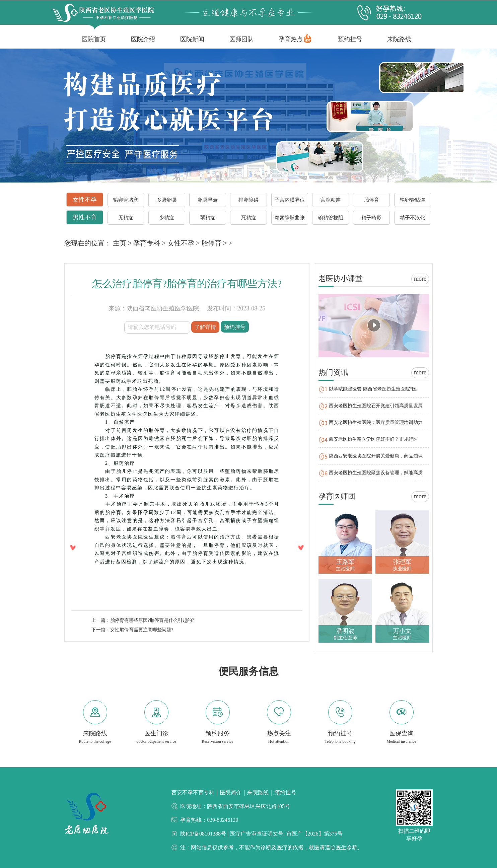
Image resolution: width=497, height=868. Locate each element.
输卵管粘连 (412, 200)
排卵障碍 (248, 200)
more (420, 279)
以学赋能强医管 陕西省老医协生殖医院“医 (373, 389)
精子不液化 (412, 218)
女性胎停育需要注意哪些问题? (142, 630)
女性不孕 (85, 200)
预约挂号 (350, 39)
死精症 (249, 218)
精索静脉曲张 (290, 218)
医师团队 (241, 39)
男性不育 (85, 217)
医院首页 (94, 39)
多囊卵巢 (167, 200)
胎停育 (372, 200)
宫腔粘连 (331, 200)
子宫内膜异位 (290, 200)
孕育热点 (291, 39)
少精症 (167, 218)
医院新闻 (192, 39)
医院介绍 (143, 39)
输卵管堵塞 (126, 200)
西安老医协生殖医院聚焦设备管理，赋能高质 (376, 473)
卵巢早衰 (208, 200)
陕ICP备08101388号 (204, 834)
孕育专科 (147, 243)
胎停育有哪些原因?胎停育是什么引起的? (152, 620)
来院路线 (399, 39)
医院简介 (231, 792)
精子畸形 (371, 218)
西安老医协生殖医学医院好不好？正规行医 (373, 439)
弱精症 (208, 218)
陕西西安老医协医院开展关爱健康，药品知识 (376, 456)
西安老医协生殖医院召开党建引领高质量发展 (376, 406)
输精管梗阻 (331, 218)
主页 (120, 243)
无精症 (126, 218)
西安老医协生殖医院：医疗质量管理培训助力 (376, 422)
